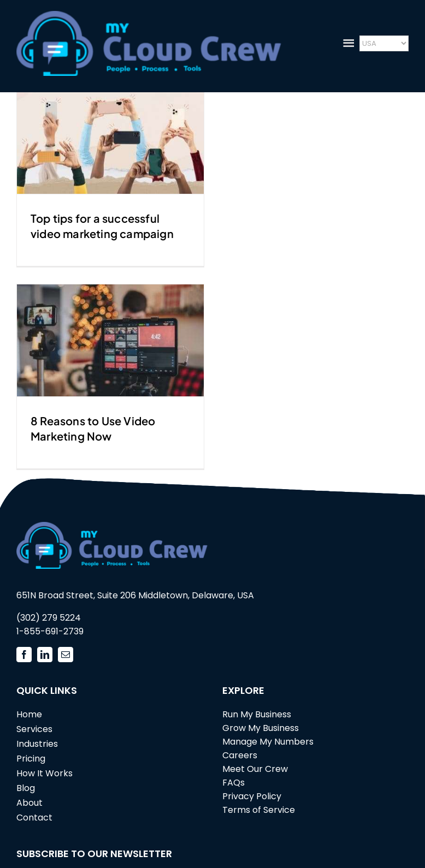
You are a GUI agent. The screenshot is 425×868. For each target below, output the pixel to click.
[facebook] (24, 655)
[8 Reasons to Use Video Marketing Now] (110, 340)
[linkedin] (45, 655)
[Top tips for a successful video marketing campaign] (110, 138)
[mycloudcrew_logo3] (149, 16)
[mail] (66, 655)
